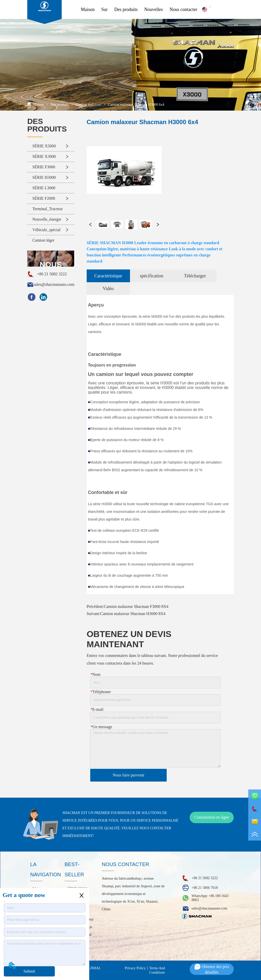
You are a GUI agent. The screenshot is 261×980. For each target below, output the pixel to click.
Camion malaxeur (88, 105)
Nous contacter (183, 9)
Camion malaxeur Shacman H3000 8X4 (133, 614)
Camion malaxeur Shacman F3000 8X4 (136, 606)
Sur (104, 9)
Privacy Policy (135, 968)
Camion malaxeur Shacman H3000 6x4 (136, 105)
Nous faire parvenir (128, 775)
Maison (88, 9)
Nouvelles (154, 9)
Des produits (126, 9)
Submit (29, 971)
